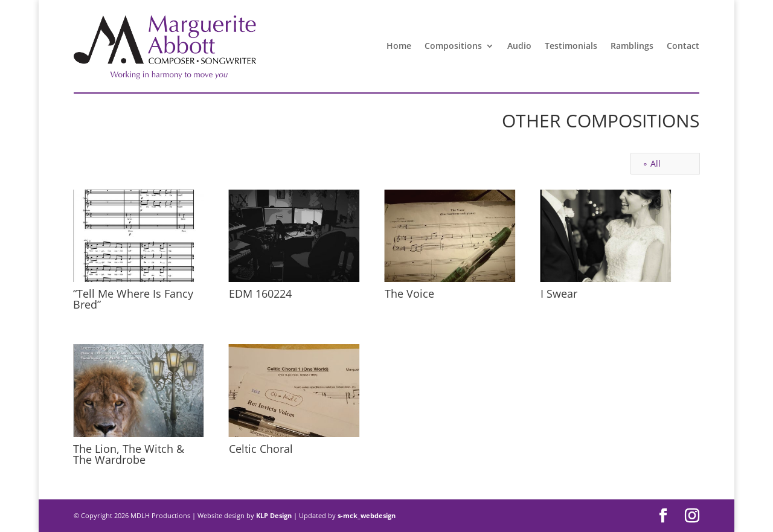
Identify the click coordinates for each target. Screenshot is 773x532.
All (656, 163)
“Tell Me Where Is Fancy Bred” (133, 299)
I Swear (558, 293)
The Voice (409, 293)
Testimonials (571, 46)
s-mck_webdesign (367, 515)
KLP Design (275, 515)
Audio (519, 46)
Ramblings (632, 46)
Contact (683, 46)
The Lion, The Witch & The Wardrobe (128, 454)
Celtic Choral (260, 449)
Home (399, 46)
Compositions (453, 46)
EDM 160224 (260, 293)
